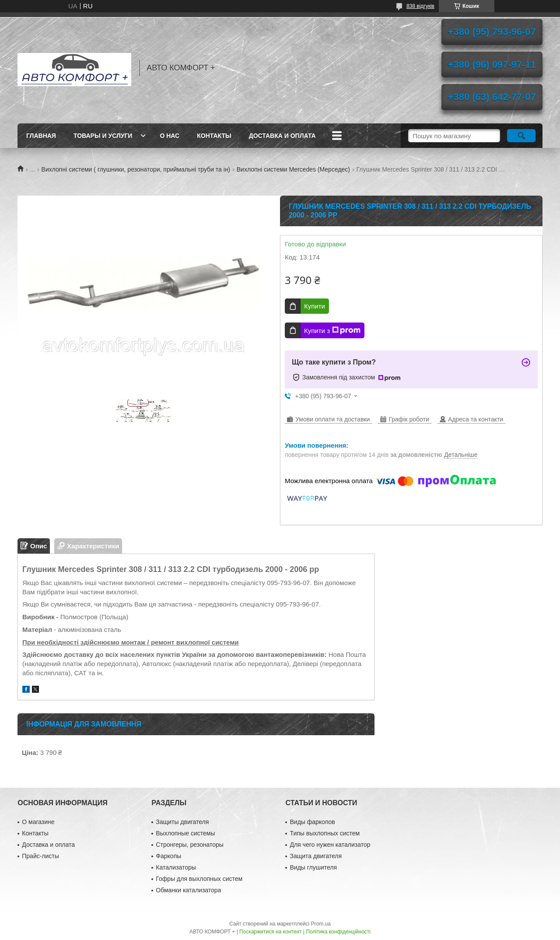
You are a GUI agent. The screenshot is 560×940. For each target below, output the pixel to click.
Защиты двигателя (182, 822)
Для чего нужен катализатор (330, 845)
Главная (41, 136)
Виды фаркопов (312, 822)
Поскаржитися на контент (270, 932)
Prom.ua (321, 924)
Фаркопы (168, 856)
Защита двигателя (316, 856)
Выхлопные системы (185, 833)
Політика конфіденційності (338, 932)
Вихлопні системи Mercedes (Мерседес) (293, 169)
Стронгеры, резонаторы (189, 845)
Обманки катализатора (188, 890)
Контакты (214, 136)
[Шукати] (521, 136)
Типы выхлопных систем (325, 833)
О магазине (38, 822)
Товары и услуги (103, 136)
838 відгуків (420, 6)
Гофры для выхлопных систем (199, 879)
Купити (315, 306)
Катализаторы (176, 867)
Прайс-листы (40, 856)
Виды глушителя (313, 867)
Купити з (332, 330)
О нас (170, 136)
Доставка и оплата (282, 136)
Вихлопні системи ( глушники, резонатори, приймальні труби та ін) (136, 169)
